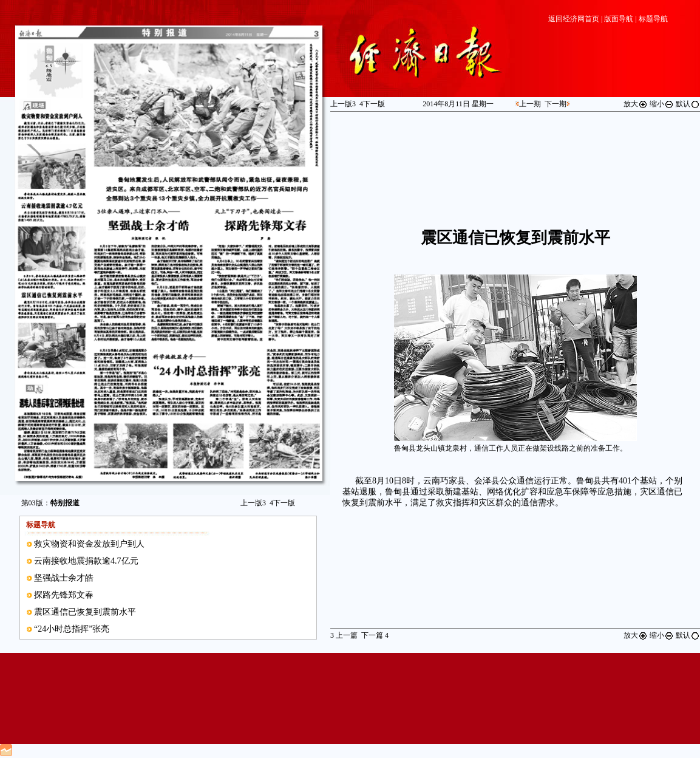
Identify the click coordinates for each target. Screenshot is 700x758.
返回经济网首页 (574, 19)
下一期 (556, 104)
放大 (636, 104)
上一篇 (344, 635)
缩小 (662, 104)
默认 (688, 104)
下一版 (282, 503)
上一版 (253, 503)
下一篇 (375, 635)
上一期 (530, 104)
